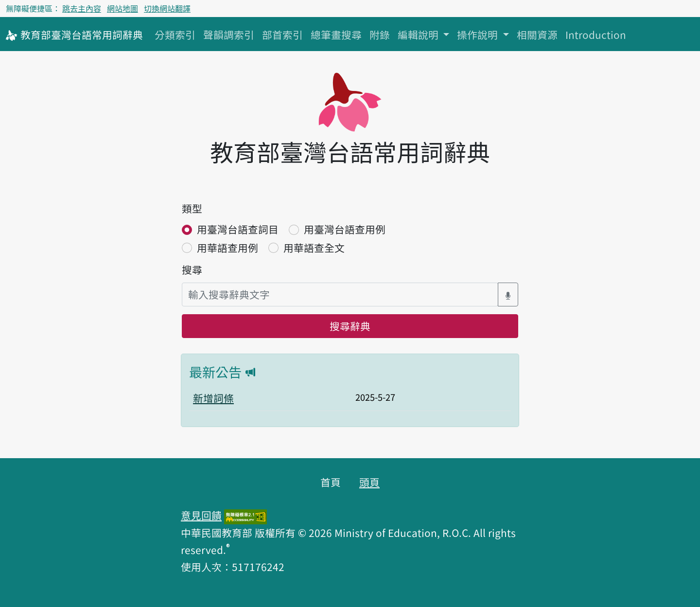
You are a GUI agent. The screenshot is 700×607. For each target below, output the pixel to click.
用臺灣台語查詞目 (238, 229)
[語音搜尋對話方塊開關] (508, 295)
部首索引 (282, 35)
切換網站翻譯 (167, 8)
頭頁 (369, 482)
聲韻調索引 (229, 35)
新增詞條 (213, 398)
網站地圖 (122, 8)
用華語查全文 (314, 248)
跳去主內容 (82, 8)
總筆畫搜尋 (336, 35)
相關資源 (537, 35)
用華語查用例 (227, 248)
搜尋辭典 (350, 326)
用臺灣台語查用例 (345, 229)
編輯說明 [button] (419, 35)
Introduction (596, 35)
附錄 (380, 35)
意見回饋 (201, 515)
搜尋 (192, 269)
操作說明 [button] (479, 35)
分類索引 (175, 35)
